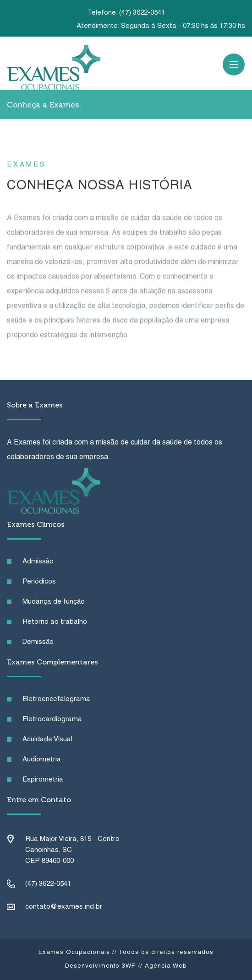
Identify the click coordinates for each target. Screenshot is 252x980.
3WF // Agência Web (154, 966)
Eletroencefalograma (56, 699)
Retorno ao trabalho (55, 622)
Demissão (38, 642)
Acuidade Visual (47, 739)
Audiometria (42, 760)
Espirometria (43, 780)
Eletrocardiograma (52, 719)
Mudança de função (54, 602)
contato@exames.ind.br (64, 907)
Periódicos (39, 582)
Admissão (38, 562)
